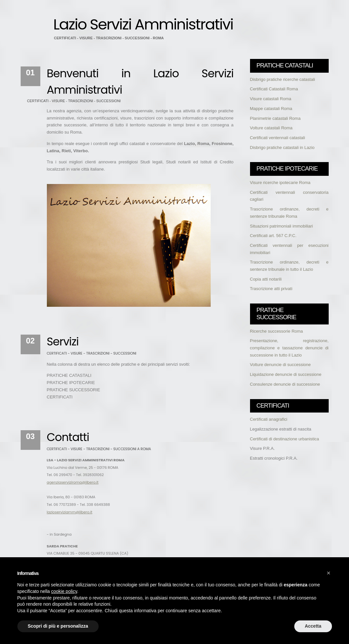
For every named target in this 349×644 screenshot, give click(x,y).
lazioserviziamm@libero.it (70, 512)
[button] (329, 573)
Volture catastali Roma (271, 128)
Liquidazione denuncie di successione (286, 374)
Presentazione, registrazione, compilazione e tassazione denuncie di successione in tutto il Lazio (289, 348)
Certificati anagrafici (269, 419)
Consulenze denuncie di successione (285, 384)
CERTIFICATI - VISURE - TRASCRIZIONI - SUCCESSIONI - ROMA (109, 38)
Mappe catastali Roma (271, 109)
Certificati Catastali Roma (274, 89)
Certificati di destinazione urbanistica (285, 439)
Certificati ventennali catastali (278, 138)
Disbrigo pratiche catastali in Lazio (282, 147)
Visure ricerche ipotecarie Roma (280, 183)
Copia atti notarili (266, 279)
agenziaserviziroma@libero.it (73, 482)
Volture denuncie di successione (281, 365)
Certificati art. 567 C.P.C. (273, 236)
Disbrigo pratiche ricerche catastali (283, 79)
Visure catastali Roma (271, 99)
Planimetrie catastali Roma (275, 118)
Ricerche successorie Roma (277, 331)
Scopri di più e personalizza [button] (58, 626)
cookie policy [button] (64, 591)
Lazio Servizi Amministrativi (143, 24)
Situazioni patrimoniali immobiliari (281, 226)
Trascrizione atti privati (271, 289)
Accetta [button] (313, 626)
